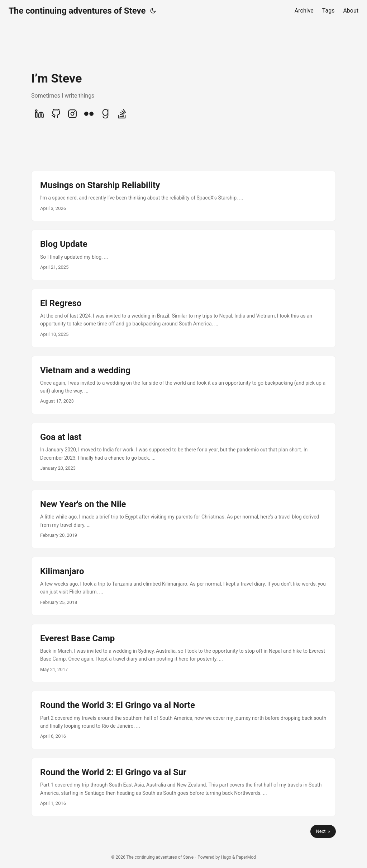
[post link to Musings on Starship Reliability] (183, 196)
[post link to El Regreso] (183, 318)
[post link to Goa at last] (183, 452)
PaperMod (246, 857)
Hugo (226, 857)
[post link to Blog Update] (183, 255)
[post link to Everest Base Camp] (183, 653)
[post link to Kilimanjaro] (183, 586)
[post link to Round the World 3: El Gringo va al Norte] (183, 720)
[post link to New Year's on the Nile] (183, 519)
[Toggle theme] (153, 11)
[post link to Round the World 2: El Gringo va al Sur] (183, 787)
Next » (323, 831)
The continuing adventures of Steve (77, 11)
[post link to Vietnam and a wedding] (183, 385)
